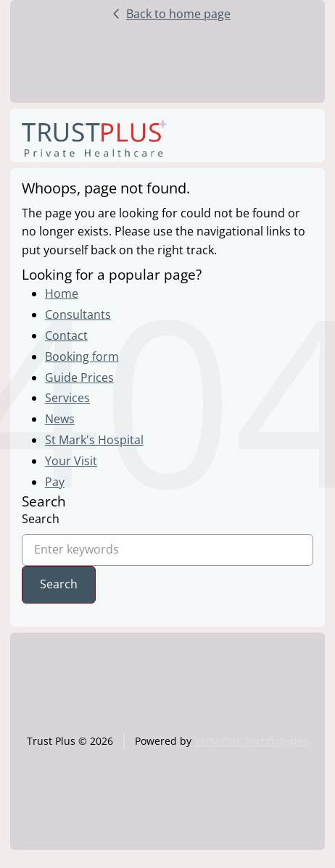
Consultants (78, 314)
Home (62, 293)
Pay (55, 482)
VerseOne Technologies (251, 741)
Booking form (82, 356)
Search (41, 519)
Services (67, 398)
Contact (66, 335)
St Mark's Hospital (94, 440)
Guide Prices (79, 377)
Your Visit (71, 461)
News (60, 419)
